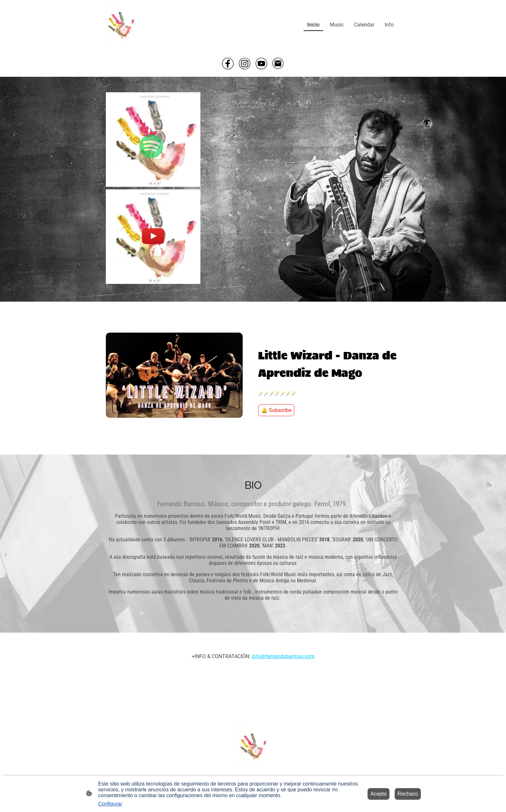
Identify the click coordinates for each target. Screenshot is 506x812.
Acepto (379, 794)
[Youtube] (261, 64)
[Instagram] (245, 64)
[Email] (278, 64)
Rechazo (408, 794)
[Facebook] (228, 64)
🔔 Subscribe (276, 410)
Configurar (110, 804)
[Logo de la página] (121, 25)
